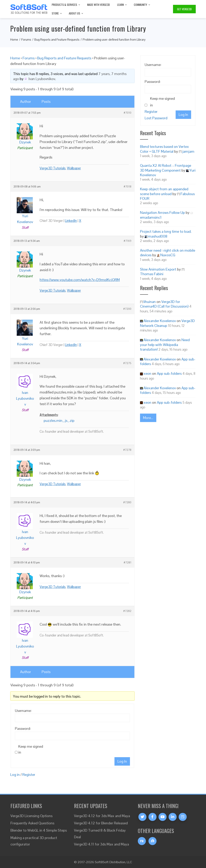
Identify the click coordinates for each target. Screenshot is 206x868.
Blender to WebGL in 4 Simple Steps (39, 830)
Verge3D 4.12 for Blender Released (101, 823)
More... (148, 418)
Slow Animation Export (158, 269)
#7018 (128, 187)
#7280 (127, 502)
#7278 (127, 450)
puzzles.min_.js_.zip (59, 421)
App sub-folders (169, 373)
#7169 (128, 241)
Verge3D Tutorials (53, 168)
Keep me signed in (31, 749)
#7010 (128, 113)
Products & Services (66, 5)
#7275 (127, 363)
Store (57, 13)
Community (142, 5)
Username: (23, 711)
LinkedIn (71, 221)
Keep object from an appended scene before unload (164, 191)
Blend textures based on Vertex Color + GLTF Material (164, 149)
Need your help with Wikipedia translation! (165, 345)
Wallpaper (74, 168)
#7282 (127, 611)
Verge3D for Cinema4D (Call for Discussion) (164, 304)
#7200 (127, 309)
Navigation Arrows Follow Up (162, 213)
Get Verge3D (184, 9)
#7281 (128, 563)
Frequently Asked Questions (32, 823)
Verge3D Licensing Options (31, 816)
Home (15, 58)
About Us (76, 13)
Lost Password (156, 118)
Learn (122, 5)
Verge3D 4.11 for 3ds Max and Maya (101, 844)
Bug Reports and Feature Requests (64, 58)
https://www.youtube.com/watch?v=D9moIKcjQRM (80, 280)
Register (29, 775)
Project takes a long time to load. (166, 231)
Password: (23, 728)
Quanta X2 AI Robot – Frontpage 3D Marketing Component (166, 168)
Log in (15, 775)
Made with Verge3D (98, 5)
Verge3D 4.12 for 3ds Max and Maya (102, 816)
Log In (122, 761)
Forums (29, 58)
